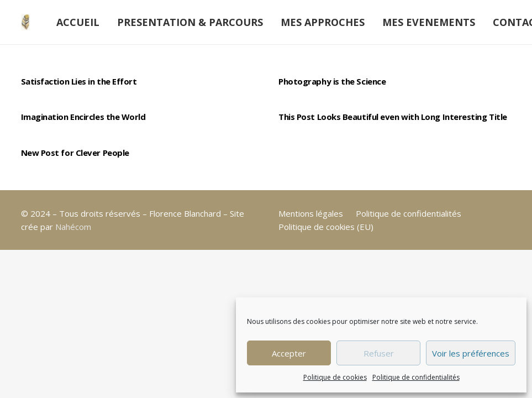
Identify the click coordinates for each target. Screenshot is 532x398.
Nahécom (73, 227)
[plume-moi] (25, 22)
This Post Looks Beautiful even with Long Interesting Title (393, 117)
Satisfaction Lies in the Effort (79, 81)
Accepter (289, 353)
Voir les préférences (471, 353)
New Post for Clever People (75, 153)
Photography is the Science (332, 81)
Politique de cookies (335, 377)
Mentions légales (311, 213)
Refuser (379, 353)
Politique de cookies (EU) (326, 227)
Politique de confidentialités (416, 377)
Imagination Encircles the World (83, 117)
